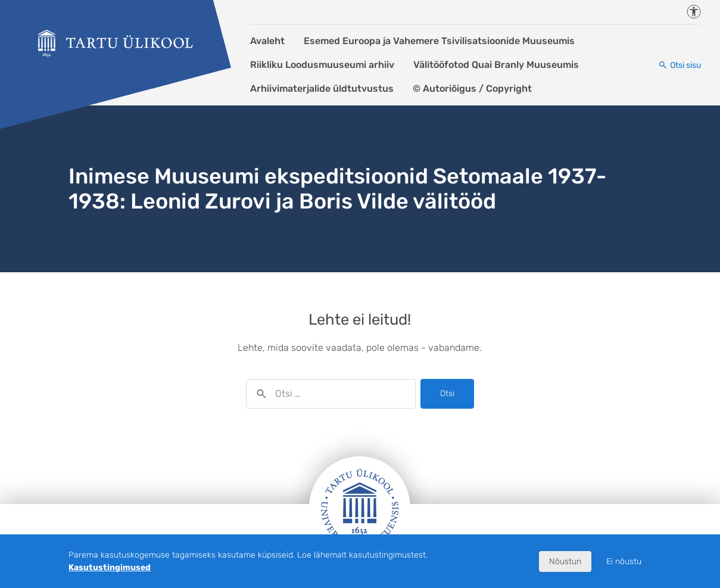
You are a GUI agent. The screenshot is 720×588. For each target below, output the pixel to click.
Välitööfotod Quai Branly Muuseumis (496, 65)
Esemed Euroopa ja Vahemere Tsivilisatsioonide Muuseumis (439, 41)
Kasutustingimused (110, 567)
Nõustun (565, 561)
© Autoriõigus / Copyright (472, 88)
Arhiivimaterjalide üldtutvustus (322, 88)
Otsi (447, 393)
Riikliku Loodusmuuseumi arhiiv (322, 65)
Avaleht (267, 41)
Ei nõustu (624, 561)
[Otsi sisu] (680, 65)
